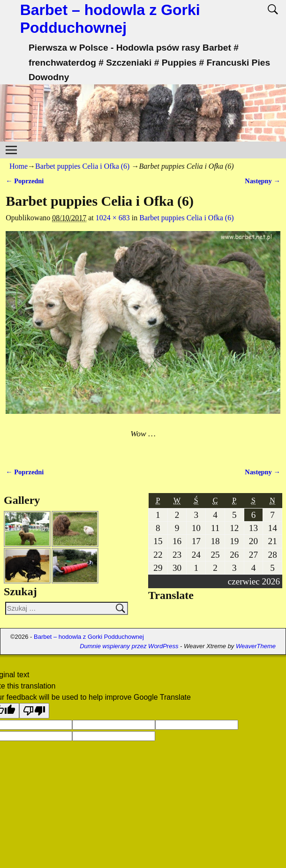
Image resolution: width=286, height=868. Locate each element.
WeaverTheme (256, 646)
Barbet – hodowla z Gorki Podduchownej (89, 637)
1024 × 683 (113, 218)
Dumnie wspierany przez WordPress (129, 646)
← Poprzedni (25, 181)
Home (19, 166)
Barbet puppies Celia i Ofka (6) (82, 166)
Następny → (263, 181)
